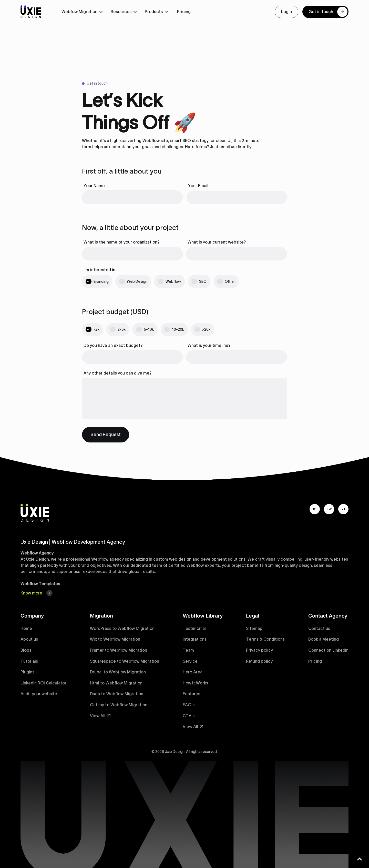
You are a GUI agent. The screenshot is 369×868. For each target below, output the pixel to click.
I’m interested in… (101, 270)
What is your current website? (217, 242)
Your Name (94, 186)
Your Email (198, 186)
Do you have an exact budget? (113, 345)
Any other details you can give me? (117, 373)
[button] (82, 12)
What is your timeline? (209, 345)
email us (227, 147)
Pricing (184, 12)
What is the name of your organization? (121, 242)
